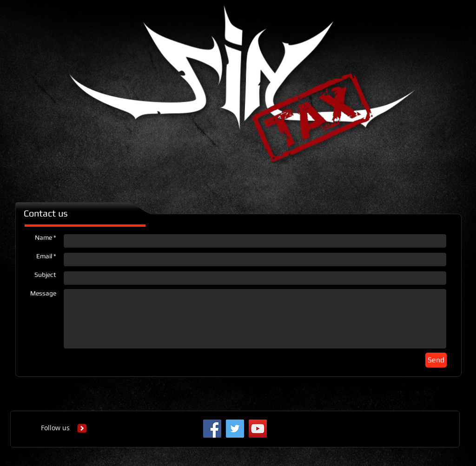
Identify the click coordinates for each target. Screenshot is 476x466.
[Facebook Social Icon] (212, 429)
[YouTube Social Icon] (258, 429)
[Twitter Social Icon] (235, 429)
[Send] (436, 360)
